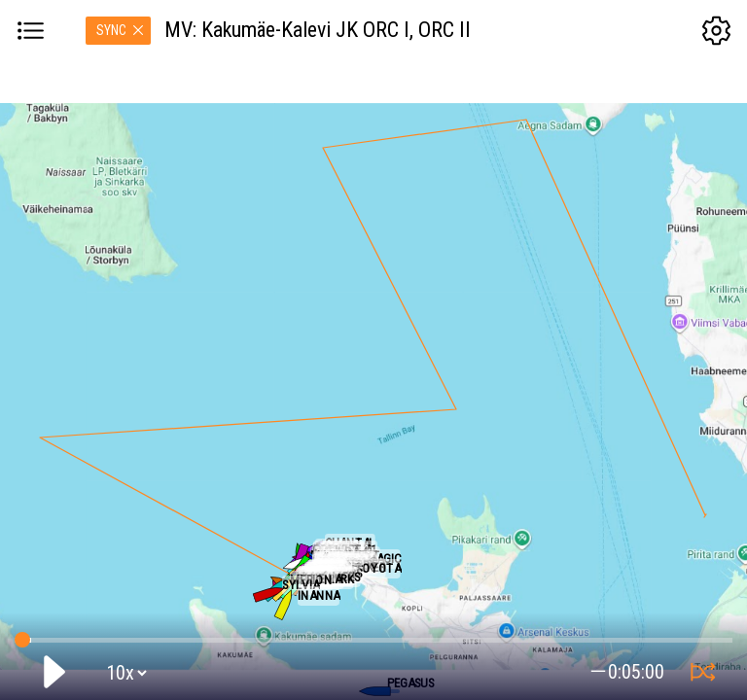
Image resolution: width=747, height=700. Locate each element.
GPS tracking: (373, 636)
